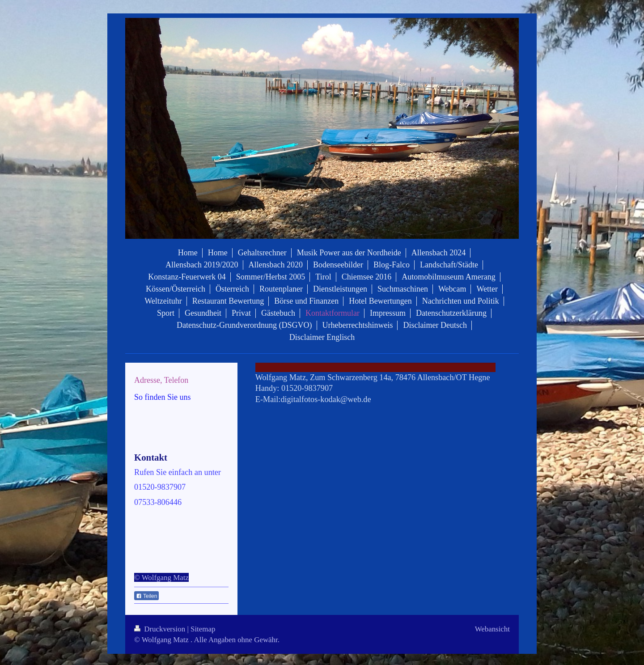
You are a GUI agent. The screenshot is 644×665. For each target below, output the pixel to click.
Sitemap (203, 629)
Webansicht (492, 629)
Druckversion (161, 629)
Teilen (146, 596)
